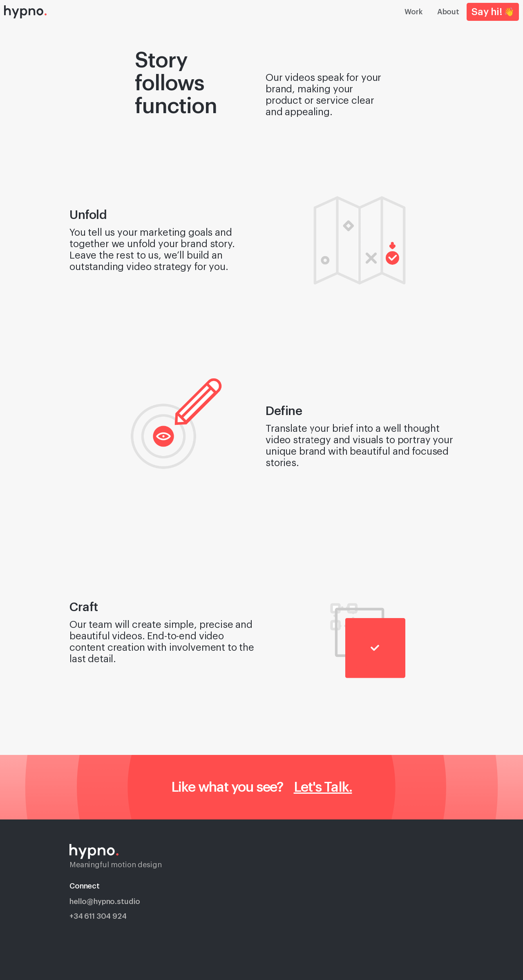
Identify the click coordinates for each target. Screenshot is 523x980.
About (448, 12)
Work (413, 12)
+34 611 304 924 (98, 916)
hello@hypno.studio (105, 902)
